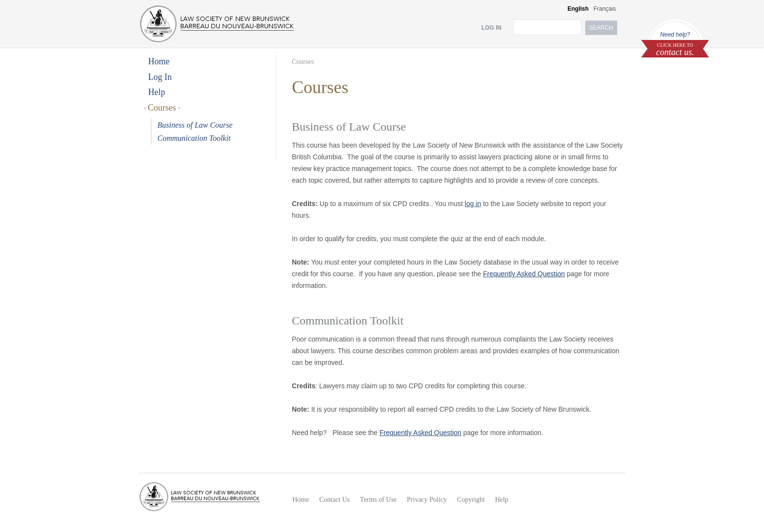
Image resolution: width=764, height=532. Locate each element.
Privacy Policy (427, 500)
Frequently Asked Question (524, 274)
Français (605, 9)
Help (157, 92)
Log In (160, 77)
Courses (162, 108)
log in (473, 204)
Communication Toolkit (194, 138)
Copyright (471, 500)
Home (159, 61)
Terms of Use (378, 500)
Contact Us (334, 500)
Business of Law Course (195, 125)
